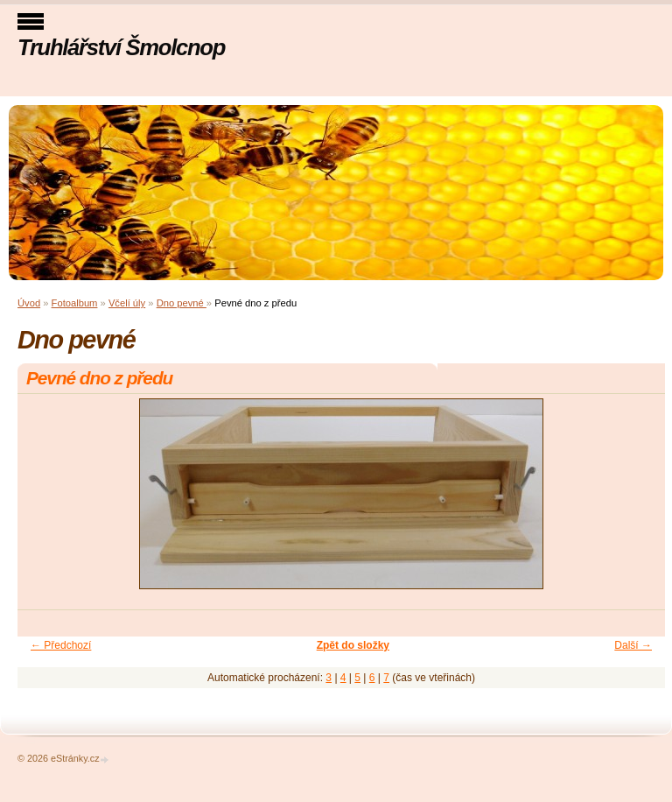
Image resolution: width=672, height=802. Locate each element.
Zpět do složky (353, 645)
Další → (633, 645)
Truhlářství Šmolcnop (121, 47)
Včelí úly (127, 303)
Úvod (29, 303)
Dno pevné (182, 303)
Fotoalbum (75, 303)
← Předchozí (61, 645)
